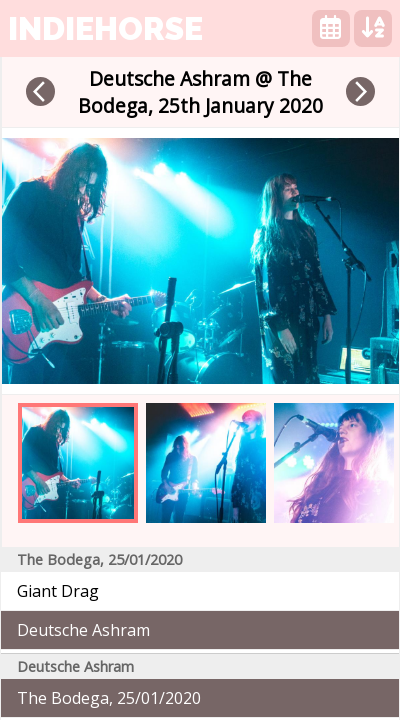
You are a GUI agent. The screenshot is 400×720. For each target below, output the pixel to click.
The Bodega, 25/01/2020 (109, 698)
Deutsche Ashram (83, 630)
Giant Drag (58, 591)
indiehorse (105, 28)
